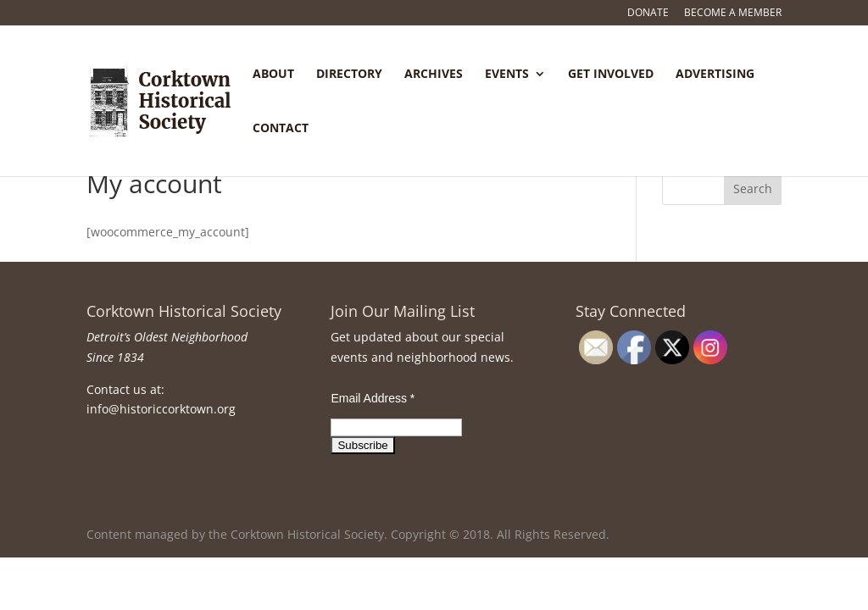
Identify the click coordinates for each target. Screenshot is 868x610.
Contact (281, 129)
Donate (648, 14)
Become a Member (733, 14)
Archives (434, 75)
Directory (349, 75)
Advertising (715, 75)
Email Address (373, 398)
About (273, 75)
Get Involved (611, 75)
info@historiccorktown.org (161, 409)
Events (507, 75)
